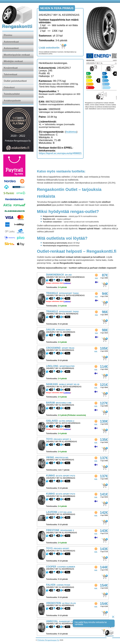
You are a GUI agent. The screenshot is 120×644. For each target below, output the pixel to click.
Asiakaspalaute (12, 101)
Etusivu (8, 35)
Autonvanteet (11, 48)
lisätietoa (71, 132)
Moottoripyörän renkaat (17, 55)
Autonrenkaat (11, 42)
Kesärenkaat (11, 68)
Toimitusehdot (12, 94)
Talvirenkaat (10, 74)
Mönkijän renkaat (13, 61)
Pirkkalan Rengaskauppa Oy (48, 640)
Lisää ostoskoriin (53, 48)
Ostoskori (9, 88)
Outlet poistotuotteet (15, 81)
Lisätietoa (67, 283)
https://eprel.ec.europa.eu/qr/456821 (60, 153)
